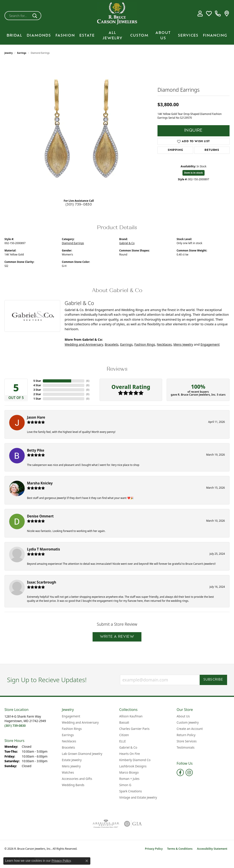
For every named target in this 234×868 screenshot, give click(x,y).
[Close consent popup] (87, 861)
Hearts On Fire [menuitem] (130, 754)
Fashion (65, 36)
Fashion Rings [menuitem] (72, 729)
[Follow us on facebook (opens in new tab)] (180, 772)
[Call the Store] (15, 726)
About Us (163, 36)
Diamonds (39, 36)
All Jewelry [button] (113, 36)
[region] (79, 128)
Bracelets (112, 344)
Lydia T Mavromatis (43, 549)
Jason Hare (36, 417)
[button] (200, 13)
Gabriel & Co (127, 243)
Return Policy (186, 735)
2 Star (37, 394)
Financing (215, 36)
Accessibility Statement (212, 849)
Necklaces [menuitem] (69, 741)
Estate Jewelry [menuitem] (72, 760)
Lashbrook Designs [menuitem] (133, 766)
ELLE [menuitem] (123, 741)
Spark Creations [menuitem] (131, 791)
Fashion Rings (145, 344)
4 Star (37, 385)
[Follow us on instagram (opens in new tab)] (189, 772)
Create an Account (190, 729)
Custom (139, 36)
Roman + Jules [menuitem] (129, 779)
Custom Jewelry (188, 722)
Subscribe (213, 680)
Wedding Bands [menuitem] (73, 785)
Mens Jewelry (183, 344)
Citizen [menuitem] (124, 735)
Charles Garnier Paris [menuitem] (135, 729)
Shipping (175, 150)
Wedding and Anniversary (84, 344)
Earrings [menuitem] (68, 735)
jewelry (9, 53)
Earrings (22, 53)
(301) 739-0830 (79, 205)
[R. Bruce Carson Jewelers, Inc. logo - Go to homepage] (117, 13)
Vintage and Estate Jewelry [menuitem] (138, 797)
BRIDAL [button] (14, 36)
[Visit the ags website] (106, 824)
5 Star (37, 381)
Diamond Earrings (73, 243)
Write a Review (117, 637)
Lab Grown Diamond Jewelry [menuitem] (82, 754)
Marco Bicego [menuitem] (129, 772)
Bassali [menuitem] (124, 722)
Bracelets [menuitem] (68, 747)
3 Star (37, 390)
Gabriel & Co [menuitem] (128, 747)
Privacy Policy (154, 849)
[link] (218, 13)
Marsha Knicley (40, 483)
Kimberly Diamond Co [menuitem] (135, 760)
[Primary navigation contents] (117, 36)
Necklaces (164, 344)
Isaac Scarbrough (42, 582)
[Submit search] (36, 16)
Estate (87, 36)
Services (188, 36)
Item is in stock (194, 173)
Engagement (210, 344)
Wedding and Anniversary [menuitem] (80, 722)
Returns (212, 150)
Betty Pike (36, 450)
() (88, 381)
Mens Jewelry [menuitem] (71, 766)
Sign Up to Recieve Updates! (47, 680)
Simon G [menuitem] (125, 785)
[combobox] (18, 16)
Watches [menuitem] (68, 772)
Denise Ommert (40, 516)
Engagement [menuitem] (71, 716)
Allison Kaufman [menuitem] (131, 716)
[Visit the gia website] (133, 824)
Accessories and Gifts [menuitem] (77, 779)
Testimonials (186, 747)
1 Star (37, 399)
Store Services (187, 741)
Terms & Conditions (180, 849)
